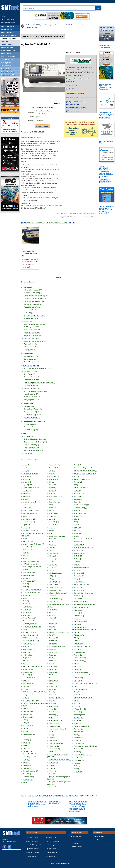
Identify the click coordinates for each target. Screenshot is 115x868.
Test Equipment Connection (49, 37)
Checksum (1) (27, 607)
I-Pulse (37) (52, 516)
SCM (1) (76, 519)
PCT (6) (51, 735)
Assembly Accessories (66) (33, 293)
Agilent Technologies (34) (31, 488)
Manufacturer (71, 81)
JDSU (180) (52, 539)
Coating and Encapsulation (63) (34, 301)
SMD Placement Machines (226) (35, 324)
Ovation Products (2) (55, 720)
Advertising (75, 843)
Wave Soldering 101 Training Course (55, 802)
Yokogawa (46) (79, 760)
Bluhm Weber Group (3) (31, 561)
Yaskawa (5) (78, 752)
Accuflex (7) (27, 468)
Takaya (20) (78, 610)
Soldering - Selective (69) (32, 335)
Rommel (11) (78, 482)
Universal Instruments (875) (83, 698)
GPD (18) (52, 471)
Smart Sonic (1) (79, 550)
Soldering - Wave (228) (31, 338)
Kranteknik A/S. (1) (55, 590)
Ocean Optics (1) (54, 706)
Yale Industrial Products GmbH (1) (85, 746)
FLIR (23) (26, 745)
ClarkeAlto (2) (27, 615)
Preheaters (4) (29, 427)
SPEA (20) (77, 570)
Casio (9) (26, 601)
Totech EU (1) (78, 669)
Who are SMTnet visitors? (10, 126)
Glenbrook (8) (27, 782)
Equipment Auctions (33, 849)
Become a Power (9, 22)
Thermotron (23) (79, 652)
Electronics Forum (32, 837)
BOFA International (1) (30, 564)
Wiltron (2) (77, 740)
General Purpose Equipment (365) (35, 442)
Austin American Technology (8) (33, 544)
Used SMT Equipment (33, 845)
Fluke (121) (26, 748)
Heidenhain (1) (53, 479)
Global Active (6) (54, 465)
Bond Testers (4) (29, 374)
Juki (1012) (52, 545)
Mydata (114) (53, 686)
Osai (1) (51, 718)
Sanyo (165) (78, 496)
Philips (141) (53, 737)
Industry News (51, 849)
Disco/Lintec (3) (28, 669)
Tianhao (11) (78, 655)
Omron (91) (52, 709)
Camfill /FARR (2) (28, 598)
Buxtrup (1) (26, 587)
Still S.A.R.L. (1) (79, 590)
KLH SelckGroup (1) (55, 573)
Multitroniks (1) (53, 681)
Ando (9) (25, 505)
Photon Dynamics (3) (56, 743)
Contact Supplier (42, 126)
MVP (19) (52, 683)
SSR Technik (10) (80, 582)
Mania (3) (52, 635)
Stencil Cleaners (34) (31, 359)
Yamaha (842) (78, 749)
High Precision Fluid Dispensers (106, 142)
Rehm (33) (77, 465)
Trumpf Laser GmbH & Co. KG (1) (85, 683)
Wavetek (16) (78, 732)
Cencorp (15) (27, 604)
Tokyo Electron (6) (80, 661)
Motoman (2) (53, 669)
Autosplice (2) (27, 547)
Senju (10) (77, 533)
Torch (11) (77, 666)
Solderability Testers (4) (32, 388)
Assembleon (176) (29, 522)
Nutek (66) (52, 703)
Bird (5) (25, 555)
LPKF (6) (52, 627)
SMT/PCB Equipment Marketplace (43, 25)
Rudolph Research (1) (81, 488)
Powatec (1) (53, 752)
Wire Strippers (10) (30, 453)
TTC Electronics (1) (80, 689)
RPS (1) (76, 485)
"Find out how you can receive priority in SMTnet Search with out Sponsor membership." (107, 210)
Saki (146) (77, 491)
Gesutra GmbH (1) (29, 777)
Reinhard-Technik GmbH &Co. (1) (85, 474)
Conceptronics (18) (29, 621)
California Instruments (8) (31, 592)
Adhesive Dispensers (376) (33, 290)
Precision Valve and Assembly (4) (60, 760)
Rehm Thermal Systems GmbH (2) (85, 471)
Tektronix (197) (79, 635)
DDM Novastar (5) (29, 649)
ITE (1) (51, 533)
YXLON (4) (77, 763)
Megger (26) (53, 652)
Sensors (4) (28, 321)
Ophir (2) (52, 712)
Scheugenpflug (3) (80, 513)
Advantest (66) (28, 476)
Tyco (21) (77, 692)
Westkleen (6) (78, 737)
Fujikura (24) (27, 765)
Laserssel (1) (53, 609)
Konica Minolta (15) (55, 587)
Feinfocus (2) (27, 737)
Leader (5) (52, 615)
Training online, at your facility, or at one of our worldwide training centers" (107, 115)
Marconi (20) (53, 644)
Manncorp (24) (53, 638)
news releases (73, 111)
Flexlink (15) (27, 740)
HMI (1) (51, 510)
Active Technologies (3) (30, 474)
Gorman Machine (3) (55, 468)
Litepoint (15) (53, 624)
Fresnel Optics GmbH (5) (31, 757)
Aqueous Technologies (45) (32, 510)
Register (4, 17)
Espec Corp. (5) (28, 711)
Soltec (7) (77, 562)
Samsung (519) (79, 493)
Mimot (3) (52, 658)
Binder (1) (26, 553)
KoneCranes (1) (54, 584)
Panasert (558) (54, 723)
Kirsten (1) (52, 567)
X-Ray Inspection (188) (31, 400)
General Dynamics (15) (30, 771)
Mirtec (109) (53, 666)
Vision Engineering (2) (81, 715)
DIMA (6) (26, 661)
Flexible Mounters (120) (32, 307)
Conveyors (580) (29, 406)
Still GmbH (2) (78, 587)
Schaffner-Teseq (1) (80, 508)
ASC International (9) (30, 513)
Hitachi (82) (52, 508)
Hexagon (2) (53, 493)
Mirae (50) (52, 663)
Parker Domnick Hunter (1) (58, 729)
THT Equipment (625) (31, 347)
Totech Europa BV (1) (81, 672)
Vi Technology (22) (80, 709)
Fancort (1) (26, 728)
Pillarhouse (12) (54, 746)
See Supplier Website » (75, 93)
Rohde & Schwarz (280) (82, 479)
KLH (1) (51, 570)
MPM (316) (52, 678)
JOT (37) (52, 542)
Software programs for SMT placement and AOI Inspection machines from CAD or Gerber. (37, 804)
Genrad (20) (27, 774)
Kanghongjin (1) (54, 553)
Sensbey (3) (78, 536)
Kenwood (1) (53, 559)
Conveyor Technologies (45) (32, 627)
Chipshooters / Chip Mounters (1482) (36, 296)
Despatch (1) (27, 658)
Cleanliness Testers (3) (31, 380)
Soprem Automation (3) (81, 567)
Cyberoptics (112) (29, 644)
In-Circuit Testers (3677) (32, 385)
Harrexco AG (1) (54, 476)
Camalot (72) (27, 595)
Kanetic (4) (52, 550)
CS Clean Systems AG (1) (31, 641)
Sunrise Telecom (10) (81, 601)
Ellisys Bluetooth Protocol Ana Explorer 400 (30, 253)
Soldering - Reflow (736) (32, 333)
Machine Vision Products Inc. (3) (59, 632)
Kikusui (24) (53, 565)
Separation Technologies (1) (83, 539)
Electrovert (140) (28, 683)
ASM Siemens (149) (29, 519)
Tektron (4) (77, 632)
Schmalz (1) (78, 516)
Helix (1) (51, 482)
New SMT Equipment (53, 841)
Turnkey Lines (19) (30, 350)
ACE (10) (26, 471)
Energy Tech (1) (28, 695)
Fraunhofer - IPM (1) (29, 754)
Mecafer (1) (52, 649)
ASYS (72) (26, 528)
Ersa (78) (26, 698)
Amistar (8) (26, 499)
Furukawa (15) (27, 768)
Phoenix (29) (53, 740)
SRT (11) (77, 579)
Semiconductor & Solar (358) (33, 450)
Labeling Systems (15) (31, 445)
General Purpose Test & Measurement (67, 25)
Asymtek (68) (27, 525)
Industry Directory (32, 841)
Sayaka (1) (77, 502)
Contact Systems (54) (30, 624)
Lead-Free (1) (28, 313)
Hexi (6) (51, 499)
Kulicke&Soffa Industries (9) (58, 593)
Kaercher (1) (53, 547)
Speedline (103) (79, 573)
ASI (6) (25, 516)
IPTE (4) (51, 530)
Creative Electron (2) (30, 632)
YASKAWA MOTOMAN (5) (83, 755)
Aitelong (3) (26, 493)
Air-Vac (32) (27, 491)
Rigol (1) (77, 476)
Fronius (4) (26, 760)
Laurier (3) (52, 612)
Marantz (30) (53, 641)
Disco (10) (26, 663)
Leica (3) (52, 621)
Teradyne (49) (78, 644)
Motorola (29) (53, 672)
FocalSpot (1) (27, 751)
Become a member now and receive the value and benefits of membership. (10, 129)
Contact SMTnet (76, 847)
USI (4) (76, 701)
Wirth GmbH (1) (79, 743)
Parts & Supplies (52, 845)
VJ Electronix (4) (79, 720)
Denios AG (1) (27, 655)
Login (3, 14)
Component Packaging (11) (33, 304)
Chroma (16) (27, 612)
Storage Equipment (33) (32, 418)
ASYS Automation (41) (30, 530)
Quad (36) (52, 774)
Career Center (51, 856)
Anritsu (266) (27, 508)
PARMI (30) (52, 732)
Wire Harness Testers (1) (32, 397)
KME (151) (52, 576)
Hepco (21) (52, 488)
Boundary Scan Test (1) (32, 377)
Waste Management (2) (32, 362)
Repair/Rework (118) (31, 430)
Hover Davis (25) (54, 513)
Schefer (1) (77, 510)
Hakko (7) (52, 474)
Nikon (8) (52, 692)
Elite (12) (26, 686)
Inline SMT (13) (54, 522)
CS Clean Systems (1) (30, 638)
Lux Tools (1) (53, 629)
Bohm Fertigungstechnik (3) (32, 567)
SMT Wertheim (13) (80, 553)
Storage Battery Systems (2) (83, 593)
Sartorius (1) (78, 499)
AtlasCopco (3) (28, 541)
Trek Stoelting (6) (79, 678)
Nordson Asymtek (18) (56, 698)
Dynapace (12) (28, 672)
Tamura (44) (78, 613)
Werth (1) (77, 735)
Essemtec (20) (27, 714)
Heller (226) (52, 485)
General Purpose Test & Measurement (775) (39, 383)
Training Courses (32, 856)
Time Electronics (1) (80, 658)
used (37, 117)
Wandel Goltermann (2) (82, 726)
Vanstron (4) (78, 706)
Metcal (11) (52, 655)
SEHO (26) (77, 528)
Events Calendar (52, 852)
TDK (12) (77, 619)
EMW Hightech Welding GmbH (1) (34, 692)
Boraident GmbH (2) (29, 572)
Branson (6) (27, 578)
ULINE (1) (77, 695)
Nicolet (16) (52, 689)
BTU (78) (26, 584)
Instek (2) (52, 528)
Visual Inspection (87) (31, 394)
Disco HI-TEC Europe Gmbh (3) (33, 666)
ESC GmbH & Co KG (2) (31, 701)
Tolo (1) (76, 663)
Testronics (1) (78, 649)
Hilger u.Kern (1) (54, 502)
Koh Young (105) (54, 582)
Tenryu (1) (77, 641)
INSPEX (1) (52, 525)
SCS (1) (76, 522)
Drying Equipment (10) (31, 412)
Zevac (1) (77, 769)
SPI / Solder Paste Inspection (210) (36, 391)
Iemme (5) (52, 519)
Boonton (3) (27, 570)
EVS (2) (25, 720)
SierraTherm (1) (79, 545)
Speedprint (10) (79, 576)
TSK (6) (76, 686)
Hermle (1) (52, 491)
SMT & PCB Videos (32, 852)
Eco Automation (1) (29, 678)
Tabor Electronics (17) (81, 607)
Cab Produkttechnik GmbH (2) (33, 590)
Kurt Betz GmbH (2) (55, 599)
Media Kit (74, 840)
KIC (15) (51, 562)
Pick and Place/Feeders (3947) (34, 316)
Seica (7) (77, 530)
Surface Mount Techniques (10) (84, 604)
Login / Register (98, 836)
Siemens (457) (79, 542)
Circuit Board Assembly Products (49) (36, 298)
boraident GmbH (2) (29, 575)
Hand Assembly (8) (30, 310)
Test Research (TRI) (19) (82, 646)
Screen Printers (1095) (31, 318)
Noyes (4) (52, 701)
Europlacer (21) (28, 717)
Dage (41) (26, 646)
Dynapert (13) (27, 675)
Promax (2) (52, 765)
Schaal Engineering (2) (81, 505)
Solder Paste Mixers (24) (32, 330)
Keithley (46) (53, 556)
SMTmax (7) (78, 559)
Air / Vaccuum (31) (30, 436)
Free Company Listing (7, 19)
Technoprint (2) (79, 624)
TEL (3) (76, 638)
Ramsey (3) (52, 787)
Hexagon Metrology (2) (56, 496)
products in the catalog (76, 108)
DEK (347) (26, 652)
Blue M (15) (26, 558)
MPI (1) (51, 675)
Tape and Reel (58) (30, 344)
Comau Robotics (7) (29, 618)
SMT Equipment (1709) (32, 327)
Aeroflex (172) (27, 479)
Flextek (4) (26, 743)
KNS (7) (51, 579)
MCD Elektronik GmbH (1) (57, 646)
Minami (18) (53, 661)
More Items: (48, 223)
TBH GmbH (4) (79, 616)
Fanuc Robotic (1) (29, 734)
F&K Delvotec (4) (28, 725)
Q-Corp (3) (52, 771)
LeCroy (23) (53, 618)
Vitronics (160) (79, 718)
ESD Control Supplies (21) (33, 415)
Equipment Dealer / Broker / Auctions (79, 79)
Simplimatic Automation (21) (83, 547)
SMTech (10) (78, 556)
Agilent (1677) (28, 485)
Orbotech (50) (53, 715)
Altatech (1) (26, 496)
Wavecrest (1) (78, 729)
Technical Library (52, 837)
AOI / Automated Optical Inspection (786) (37, 368)
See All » (59, 277)
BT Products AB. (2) (29, 581)
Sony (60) (77, 565)
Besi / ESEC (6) (28, 550)
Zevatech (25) (78, 772)
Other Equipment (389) (31, 448)
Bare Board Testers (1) (31, 371)
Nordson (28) (53, 695)
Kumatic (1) (52, 596)
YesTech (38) (78, 757)
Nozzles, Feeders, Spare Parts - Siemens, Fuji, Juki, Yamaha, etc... (106, 87)
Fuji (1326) (26, 763)
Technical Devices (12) (81, 621)
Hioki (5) (51, 505)
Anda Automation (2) (30, 502)
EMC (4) (25, 689)
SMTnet (29, 25)
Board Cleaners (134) (31, 356)
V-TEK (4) (77, 703)
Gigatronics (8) (28, 780)
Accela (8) (26, 465)
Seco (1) (77, 525)
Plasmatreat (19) (54, 749)
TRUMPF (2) (78, 681)
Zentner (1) (77, 766)
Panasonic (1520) (54, 726)
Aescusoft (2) (27, 482)
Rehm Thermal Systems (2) (83, 468)
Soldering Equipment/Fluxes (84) (35, 341)
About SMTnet (76, 836)
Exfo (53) (26, 723)
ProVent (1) (52, 768)
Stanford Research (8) (81, 584)
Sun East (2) (78, 599)
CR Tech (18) (27, 629)
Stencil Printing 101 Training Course (106, 46)
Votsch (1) (77, 723)
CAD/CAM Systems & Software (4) (35, 439)
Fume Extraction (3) (30, 424)
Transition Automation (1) (82, 675)
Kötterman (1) (53, 601)
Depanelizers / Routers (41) (33, 409)
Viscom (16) (78, 712)
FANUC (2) (26, 731)
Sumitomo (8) (78, 596)
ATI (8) (25, 538)
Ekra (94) (26, 681)
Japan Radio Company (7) (57, 536)
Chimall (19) (27, 609)
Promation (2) (53, 763)
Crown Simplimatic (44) (30, 635)
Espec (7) (26, 708)
